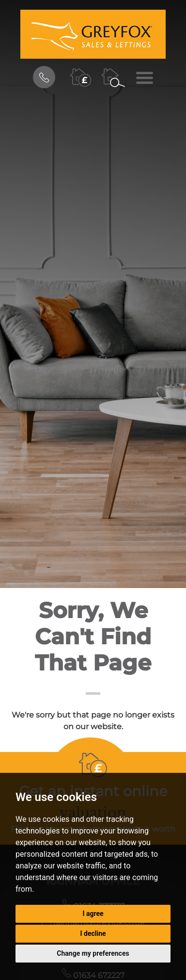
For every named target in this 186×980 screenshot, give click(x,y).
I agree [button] (93, 914)
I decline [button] (93, 933)
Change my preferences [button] (93, 953)
